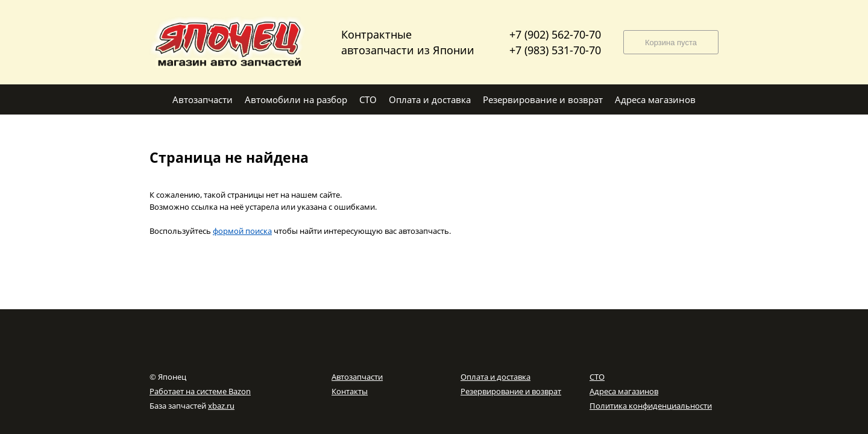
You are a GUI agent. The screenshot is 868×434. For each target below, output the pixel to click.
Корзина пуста (671, 42)
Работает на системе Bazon (200, 391)
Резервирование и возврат (511, 391)
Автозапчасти (357, 377)
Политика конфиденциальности (651, 406)
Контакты (350, 391)
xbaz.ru (221, 406)
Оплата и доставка (495, 377)
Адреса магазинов (624, 391)
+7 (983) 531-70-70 (555, 50)
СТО (597, 377)
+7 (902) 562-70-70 (555, 34)
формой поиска (242, 231)
